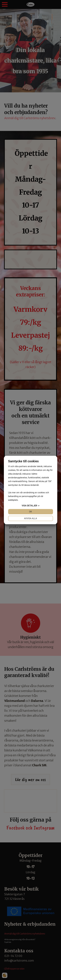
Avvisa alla (31, 518)
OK (31, 512)
